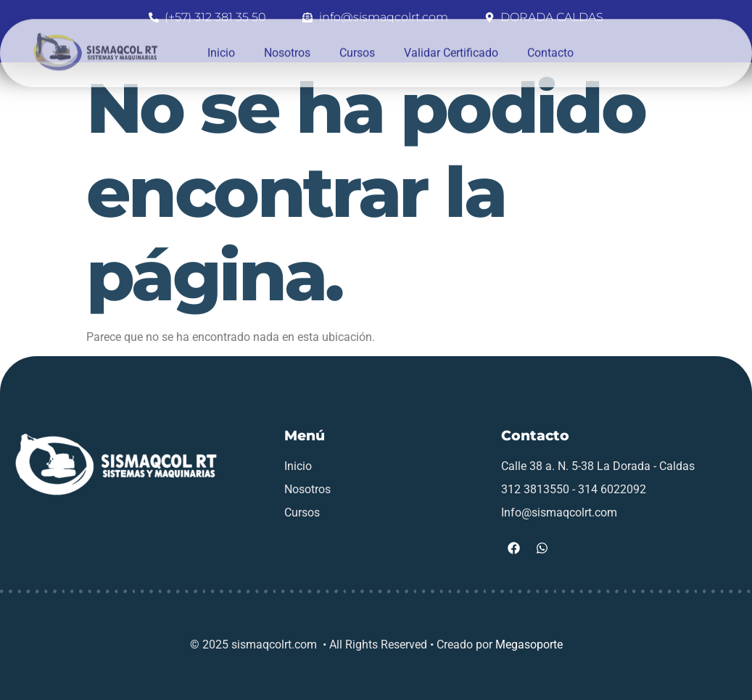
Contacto (550, 45)
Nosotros (287, 45)
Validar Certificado (451, 45)
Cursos (357, 45)
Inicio (221, 45)
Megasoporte (529, 645)
